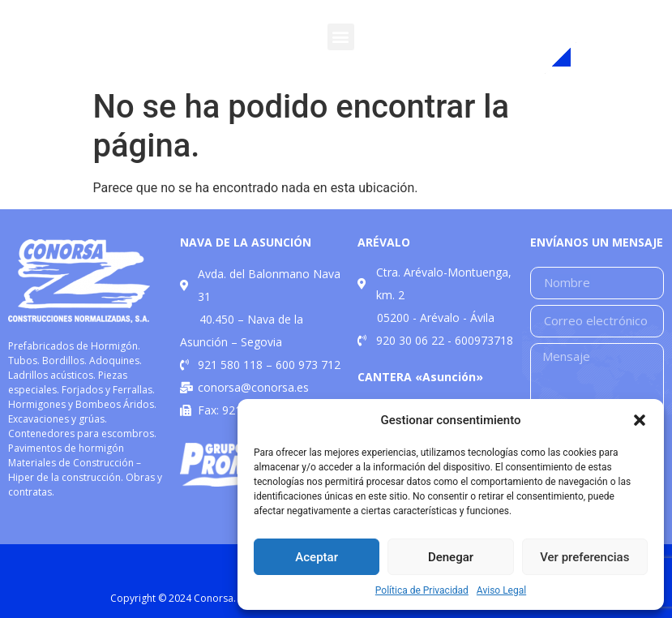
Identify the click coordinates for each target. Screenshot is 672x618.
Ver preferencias (584, 557)
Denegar (451, 557)
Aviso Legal (501, 590)
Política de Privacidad (422, 590)
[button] (640, 420)
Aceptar (317, 557)
